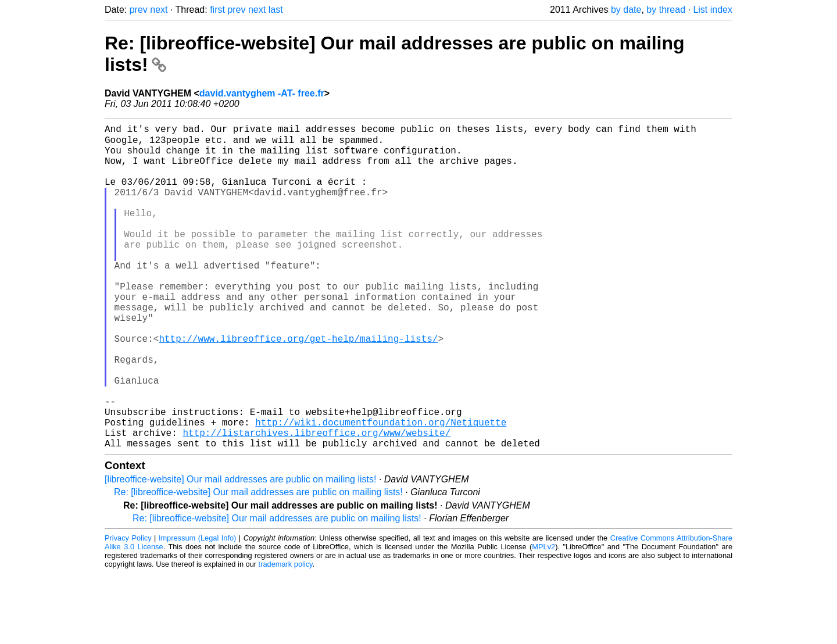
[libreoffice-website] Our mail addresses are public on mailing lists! (240, 550)
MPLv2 (543, 618)
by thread (666, 10)
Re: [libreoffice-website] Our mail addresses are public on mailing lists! (258, 563)
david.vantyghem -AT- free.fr (262, 93)
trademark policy (286, 635)
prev (139, 10)
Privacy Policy (128, 609)
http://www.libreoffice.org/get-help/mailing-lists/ (298, 386)
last (276, 10)
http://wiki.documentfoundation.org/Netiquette (381, 488)
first (217, 10)
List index (713, 10)
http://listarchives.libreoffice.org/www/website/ (316, 501)
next (159, 10)
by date (626, 10)
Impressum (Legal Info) (197, 609)
